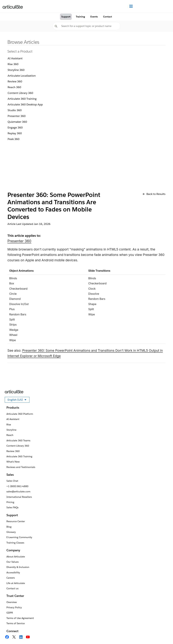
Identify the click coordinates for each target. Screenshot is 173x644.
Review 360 (15, 81)
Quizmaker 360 (17, 122)
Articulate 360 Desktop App (25, 104)
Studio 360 (15, 110)
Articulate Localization (22, 76)
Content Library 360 (20, 93)
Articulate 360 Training (22, 99)
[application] (164, 635)
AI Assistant (15, 58)
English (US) (19, 400)
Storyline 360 (16, 70)
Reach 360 (14, 87)
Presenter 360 (17, 116)
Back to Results (154, 194)
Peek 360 (14, 139)
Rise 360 (13, 64)
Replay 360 (15, 133)
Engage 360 (15, 128)
